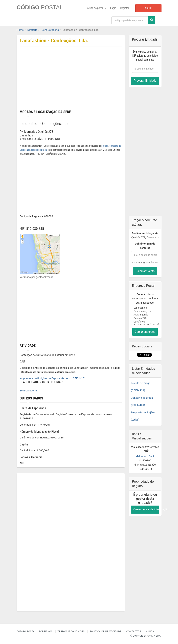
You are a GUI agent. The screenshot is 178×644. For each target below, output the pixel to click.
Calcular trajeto (145, 271)
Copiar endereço (145, 332)
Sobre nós (46, 632)
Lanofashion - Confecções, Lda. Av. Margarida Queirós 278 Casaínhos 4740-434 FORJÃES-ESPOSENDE (145, 315)
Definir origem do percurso (145, 246)
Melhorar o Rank (145, 456)
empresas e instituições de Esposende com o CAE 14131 (53, 378)
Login (113, 8)
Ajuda (150, 632)
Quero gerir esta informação (146, 509)
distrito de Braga (39, 150)
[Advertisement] (71, 80)
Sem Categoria (28, 391)
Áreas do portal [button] (97, 8)
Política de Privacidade (105, 632)
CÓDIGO (40, 7)
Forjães (105, 146)
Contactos (134, 632)
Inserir (148, 8)
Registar (124, 8)
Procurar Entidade (145, 81)
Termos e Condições (71, 632)
